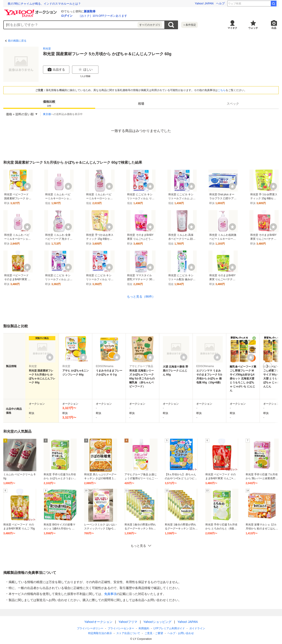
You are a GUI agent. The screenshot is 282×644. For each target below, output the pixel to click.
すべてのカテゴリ (150, 25)
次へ (267, 366)
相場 (141, 104)
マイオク (232, 28)
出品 (274, 28)
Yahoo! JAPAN (204, 3)
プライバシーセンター (121, 628)
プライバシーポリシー (90, 628)
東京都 (47, 114)
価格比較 (49, 104)
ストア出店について (128, 633)
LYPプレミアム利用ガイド (169, 628)
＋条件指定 (189, 25)
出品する (56, 70)
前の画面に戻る (17, 41)
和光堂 (47, 49)
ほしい (85, 70)
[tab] (49, 104)
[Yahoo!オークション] (31, 11)
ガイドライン (197, 628)
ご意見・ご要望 (154, 633)
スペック (233, 104)
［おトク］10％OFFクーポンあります (103, 16)
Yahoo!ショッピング (157, 622)
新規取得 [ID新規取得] (90, 11)
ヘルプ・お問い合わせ (181, 633)
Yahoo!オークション (98, 622)
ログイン (67, 16)
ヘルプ (220, 3)
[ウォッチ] (27, 186)
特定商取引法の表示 (100, 633)
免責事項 (110, 594)
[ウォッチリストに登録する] (50, 357)
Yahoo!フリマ (128, 622)
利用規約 (144, 628)
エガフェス (261, 4)
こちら (222, 90)
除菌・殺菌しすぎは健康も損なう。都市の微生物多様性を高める (49, 4)
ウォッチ (253, 28)
